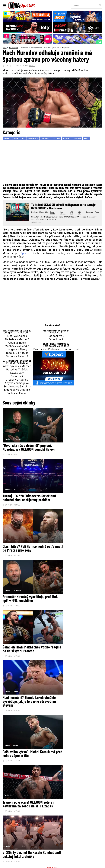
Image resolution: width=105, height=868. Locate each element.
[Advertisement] (52, 163)
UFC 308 (62, 139)
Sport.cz (26, 255)
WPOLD (32, 66)
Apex (94, 139)
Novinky (13, 48)
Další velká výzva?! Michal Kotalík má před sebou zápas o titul (26, 584)
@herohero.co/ (42, 816)
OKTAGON (17, 434)
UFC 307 (73, 139)
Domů (5, 48)
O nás (32, 844)
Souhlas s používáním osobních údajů (64, 865)
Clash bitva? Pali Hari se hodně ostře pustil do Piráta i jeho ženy (25, 491)
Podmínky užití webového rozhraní (24, 865)
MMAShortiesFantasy (64, 844)
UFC (18, 48)
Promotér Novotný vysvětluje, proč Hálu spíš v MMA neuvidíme (78, 491)
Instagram (63, 825)
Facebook (44, 825)
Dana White (36, 139)
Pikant (66, 527)
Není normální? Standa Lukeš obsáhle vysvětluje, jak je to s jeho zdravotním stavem (78, 538)
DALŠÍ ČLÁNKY (53, 650)
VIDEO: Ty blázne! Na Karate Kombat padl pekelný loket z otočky (22, 634)
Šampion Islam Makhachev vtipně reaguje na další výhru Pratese (26, 536)
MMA (18, 139)
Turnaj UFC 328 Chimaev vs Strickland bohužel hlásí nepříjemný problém (72, 445)
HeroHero (43, 844)
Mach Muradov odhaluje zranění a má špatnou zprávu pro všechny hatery (50, 48)
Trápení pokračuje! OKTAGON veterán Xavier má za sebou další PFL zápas (77, 586)
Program (84, 139)
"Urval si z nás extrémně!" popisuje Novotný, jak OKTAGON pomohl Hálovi (25, 445)
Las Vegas (50, 139)
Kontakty (86, 839)
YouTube (82, 825)
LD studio (90, 865)
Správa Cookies (44, 865)
